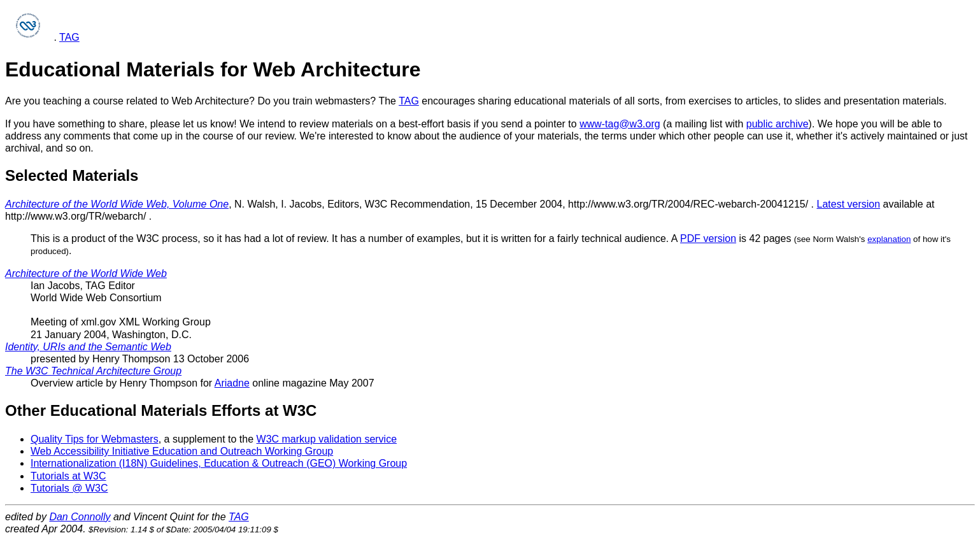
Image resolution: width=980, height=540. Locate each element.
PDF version (708, 238)
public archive (778, 124)
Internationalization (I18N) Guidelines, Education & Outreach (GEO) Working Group (219, 463)
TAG (69, 37)
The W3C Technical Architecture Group (93, 371)
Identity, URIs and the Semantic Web (88, 347)
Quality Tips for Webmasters (95, 439)
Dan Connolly (80, 517)
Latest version (849, 204)
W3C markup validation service (327, 439)
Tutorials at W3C (68, 476)
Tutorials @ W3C (69, 488)
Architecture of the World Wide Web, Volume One (117, 204)
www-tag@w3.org (620, 124)
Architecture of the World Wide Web (86, 274)
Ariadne (232, 383)
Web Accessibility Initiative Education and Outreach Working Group (182, 451)
